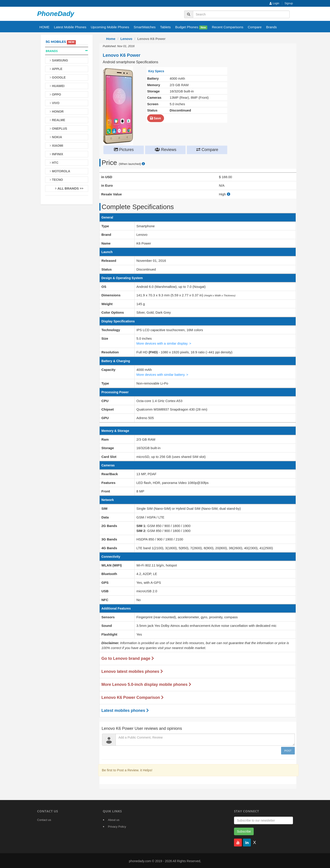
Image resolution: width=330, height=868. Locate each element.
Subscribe (244, 831)
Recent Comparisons (227, 27)
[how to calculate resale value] (228, 194)
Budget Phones (191, 27)
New (203, 27)
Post (288, 750)
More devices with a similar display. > (164, 343)
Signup (289, 3)
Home (111, 39)
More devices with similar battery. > (163, 374)
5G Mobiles (56, 42)
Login (274, 3)
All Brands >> (70, 188)
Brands (271, 27)
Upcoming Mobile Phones (110, 27)
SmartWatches (145, 27)
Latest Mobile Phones (70, 27)
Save (156, 118)
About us (114, 819)
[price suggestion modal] (143, 164)
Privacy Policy (117, 826)
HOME (45, 27)
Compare (255, 27)
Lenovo (126, 39)
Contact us (44, 819)
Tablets (166, 27)
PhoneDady (56, 14)
